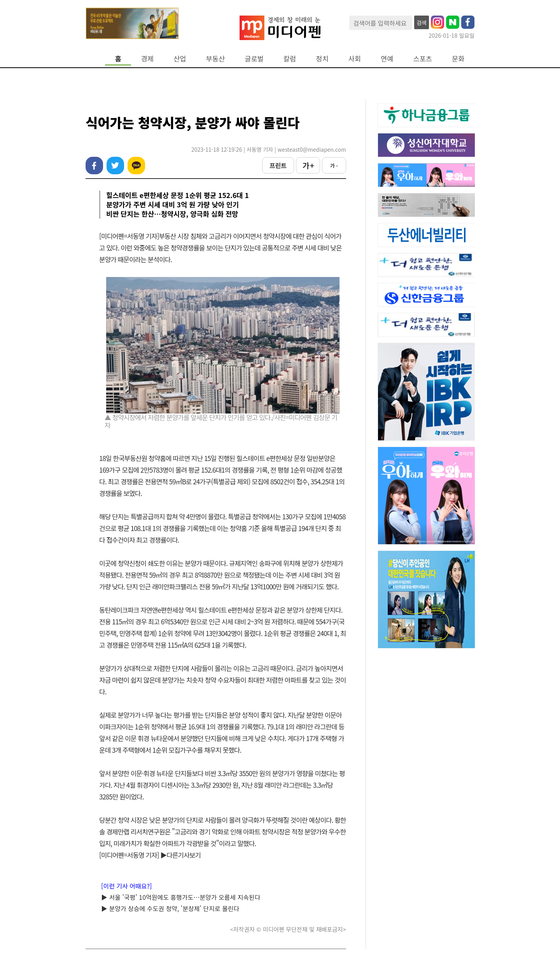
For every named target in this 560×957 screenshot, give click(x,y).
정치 (322, 59)
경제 (147, 59)
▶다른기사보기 (180, 855)
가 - (334, 166)
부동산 (216, 59)
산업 (180, 59)
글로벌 (254, 59)
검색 (422, 23)
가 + (308, 165)
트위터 (115, 166)
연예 (387, 59)
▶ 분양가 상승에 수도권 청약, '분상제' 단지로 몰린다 (170, 908)
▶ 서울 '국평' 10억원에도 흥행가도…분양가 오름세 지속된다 (181, 897)
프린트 (278, 165)
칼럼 (290, 59)
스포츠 (423, 59)
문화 (458, 59)
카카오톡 (136, 166)
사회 (355, 59)
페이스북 (94, 166)
